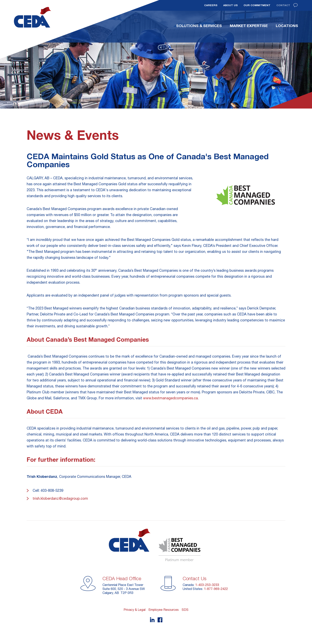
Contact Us (195, 578)
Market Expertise (249, 26)
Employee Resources (164, 610)
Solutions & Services (199, 26)
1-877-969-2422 (216, 589)
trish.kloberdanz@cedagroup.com (60, 498)
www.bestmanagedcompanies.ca (170, 398)
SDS (185, 610)
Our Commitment (257, 5)
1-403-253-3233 (207, 585)
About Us (230, 5)
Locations (287, 26)
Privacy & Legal (135, 610)
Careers (211, 5)
